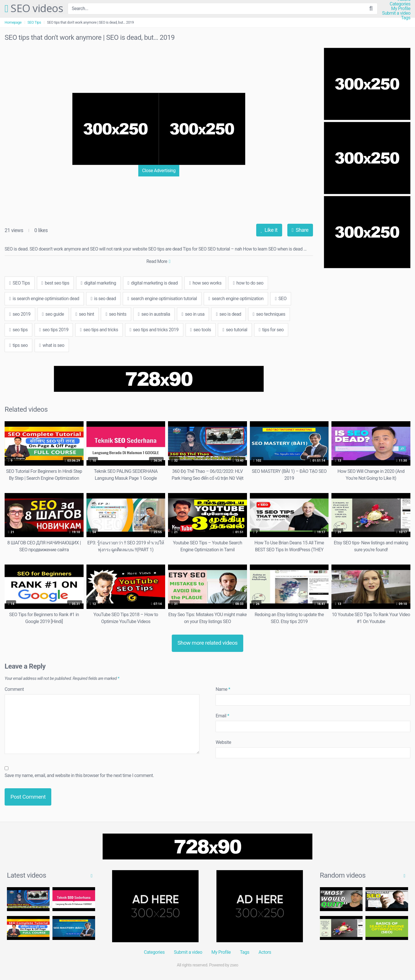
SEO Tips (34, 22)
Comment (14, 689)
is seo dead (103, 299)
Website (223, 742)
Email (222, 716)
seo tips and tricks (99, 330)
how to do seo (248, 283)
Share (300, 230)
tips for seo (271, 330)
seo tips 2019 (54, 330)
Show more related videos (208, 643)
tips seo (18, 345)
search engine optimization (236, 299)
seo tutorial (235, 330)
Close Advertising (159, 171)
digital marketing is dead (153, 283)
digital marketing (98, 283)
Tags (406, 18)
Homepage (13, 22)
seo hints (116, 314)
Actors (265, 952)
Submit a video (396, 13)
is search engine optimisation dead (44, 299)
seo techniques (269, 314)
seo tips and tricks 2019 (154, 330)
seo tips (18, 330)
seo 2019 (20, 314)
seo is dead (229, 314)
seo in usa (193, 314)
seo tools (201, 330)
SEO (281, 299)
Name (223, 689)
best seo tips (55, 283)
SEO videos (34, 9)
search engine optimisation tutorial (162, 299)
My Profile (401, 9)
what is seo (52, 345)
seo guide (53, 314)
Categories (400, 4)
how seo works (205, 283)
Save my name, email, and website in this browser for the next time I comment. (79, 775)
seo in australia (154, 314)
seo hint (85, 314)
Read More (158, 261)
